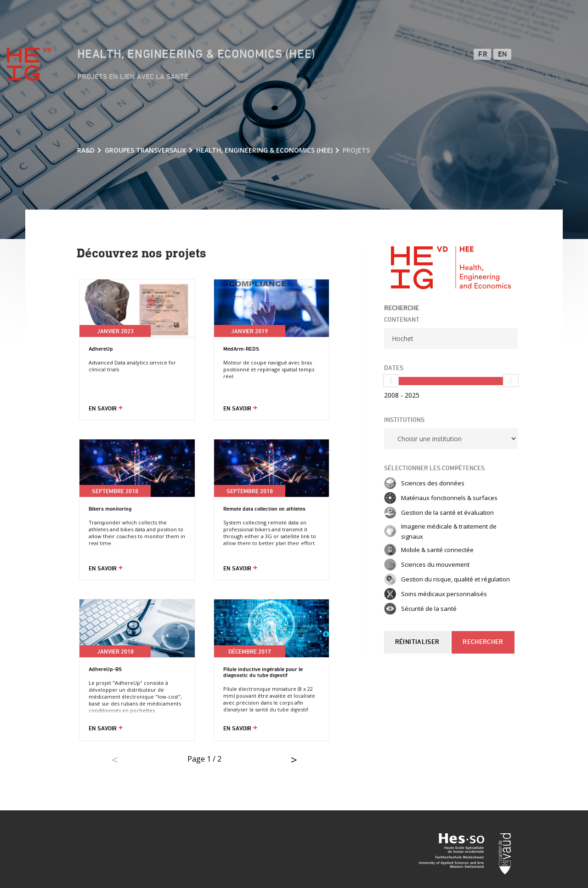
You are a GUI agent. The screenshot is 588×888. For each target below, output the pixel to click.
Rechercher (483, 642)
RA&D (86, 150)
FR (483, 55)
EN (503, 55)
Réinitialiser (417, 642)
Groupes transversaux (145, 150)
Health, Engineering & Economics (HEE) (196, 55)
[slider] (391, 381)
